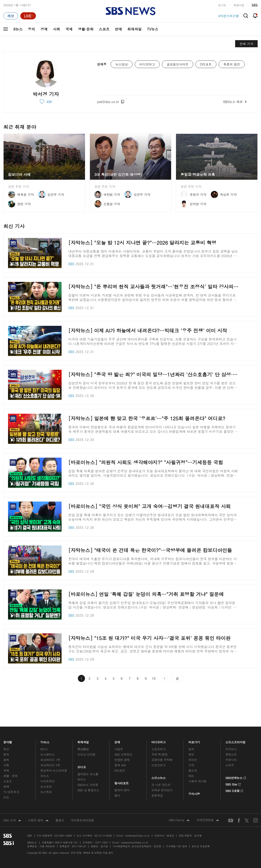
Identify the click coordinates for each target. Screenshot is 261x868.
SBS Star (233, 784)
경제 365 (120, 765)
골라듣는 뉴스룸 (88, 774)
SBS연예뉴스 (236, 777)
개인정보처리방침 (82, 820)
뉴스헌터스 (48, 754)
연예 (118, 29)
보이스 (82, 779)
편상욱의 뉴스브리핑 (54, 770)
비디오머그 (159, 741)
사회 (56, 29)
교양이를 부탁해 (162, 760)
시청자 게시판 (197, 781)
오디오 (82, 766)
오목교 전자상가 (162, 790)
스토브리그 (159, 765)
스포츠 (104, 29)
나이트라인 (48, 781)
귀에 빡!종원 (160, 754)
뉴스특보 (46, 792)
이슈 (6, 797)
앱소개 (193, 770)
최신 (6, 749)
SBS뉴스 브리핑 (88, 785)
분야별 (8, 741)
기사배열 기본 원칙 (176, 846)
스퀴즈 (230, 765)
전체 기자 (246, 44)
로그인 (222, 5)
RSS (191, 776)
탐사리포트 (122, 782)
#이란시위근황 (229, 16)
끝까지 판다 (122, 790)
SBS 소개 (12, 820)
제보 (191, 754)
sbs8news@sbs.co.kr (138, 836)
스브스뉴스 (159, 777)
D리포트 (120, 770)
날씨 (191, 749)
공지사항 (194, 794)
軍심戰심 (83, 749)
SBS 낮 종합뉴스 (88, 790)
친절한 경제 (122, 760)
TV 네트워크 (11, 792)
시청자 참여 (38, 820)
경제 (44, 29)
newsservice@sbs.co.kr (135, 842)
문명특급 (157, 795)
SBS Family (179, 820)
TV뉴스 (153, 29)
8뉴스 (18, 29)
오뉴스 (45, 776)
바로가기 (194, 741)
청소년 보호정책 (201, 846)
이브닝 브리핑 (86, 754)
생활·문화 (86, 29)
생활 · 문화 (10, 776)
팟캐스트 (231, 754)
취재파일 (135, 29)
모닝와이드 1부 (50, 760)
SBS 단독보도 (123, 754)
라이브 (193, 760)
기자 (191, 765)
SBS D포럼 (234, 790)
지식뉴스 (231, 749)
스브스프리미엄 (235, 741)
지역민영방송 (208, 820)
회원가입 (239, 5)
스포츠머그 (159, 749)
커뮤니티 (231, 760)
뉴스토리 (46, 786)
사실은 (119, 749)
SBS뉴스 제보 (235, 101)
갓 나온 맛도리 (161, 785)
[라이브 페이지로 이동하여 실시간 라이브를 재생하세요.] (28, 16)
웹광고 (60, 820)
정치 (31, 29)
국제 (69, 29)
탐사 (117, 795)
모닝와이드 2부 (50, 765)
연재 (117, 741)
